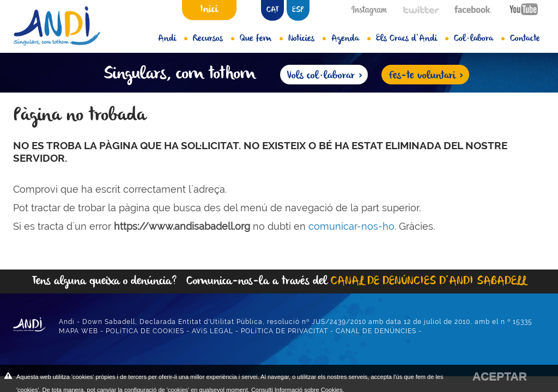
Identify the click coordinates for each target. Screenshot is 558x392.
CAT (272, 10)
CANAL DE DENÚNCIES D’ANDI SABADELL (429, 281)
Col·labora (479, 39)
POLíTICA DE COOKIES (145, 331)
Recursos (214, 39)
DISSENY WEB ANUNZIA (467, 331)
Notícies (307, 39)
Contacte (525, 39)
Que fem (261, 39)
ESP (298, 10)
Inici (209, 9)
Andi (173, 39)
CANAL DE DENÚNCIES (376, 331)
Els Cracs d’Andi (412, 39)
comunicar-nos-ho (351, 226)
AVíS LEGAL (213, 331)
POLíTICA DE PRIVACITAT (284, 331)
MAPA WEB (78, 331)
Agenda (351, 39)
